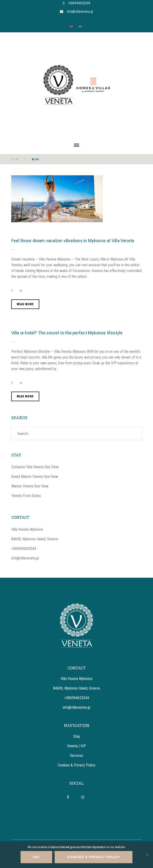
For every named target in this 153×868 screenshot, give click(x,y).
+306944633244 (79, 3)
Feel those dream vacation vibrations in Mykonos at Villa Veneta (73, 241)
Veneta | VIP (76, 746)
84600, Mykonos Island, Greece (35, 539)
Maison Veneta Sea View (30, 486)
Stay (77, 736)
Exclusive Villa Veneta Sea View (35, 467)
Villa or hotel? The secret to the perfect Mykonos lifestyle (67, 333)
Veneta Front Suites (26, 496)
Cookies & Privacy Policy (76, 765)
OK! (36, 857)
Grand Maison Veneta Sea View (35, 477)
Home (15, 159)
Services (76, 756)
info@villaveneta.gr (80, 11)
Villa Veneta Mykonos (27, 529)
